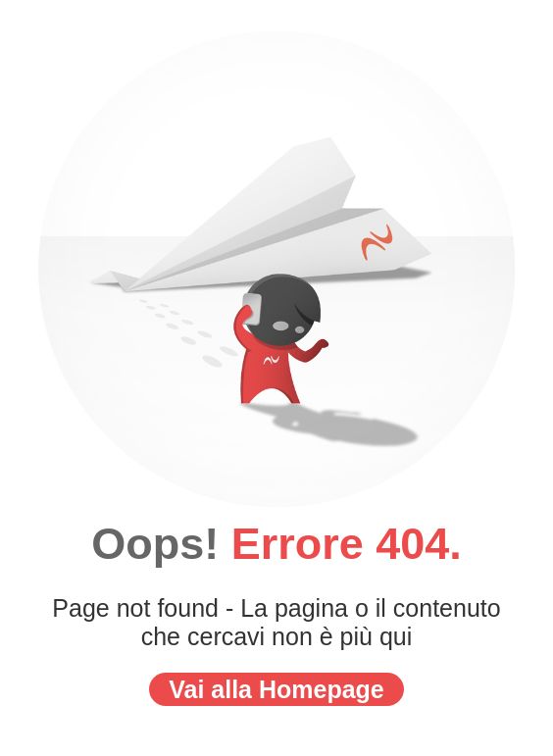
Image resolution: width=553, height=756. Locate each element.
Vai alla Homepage (276, 689)
